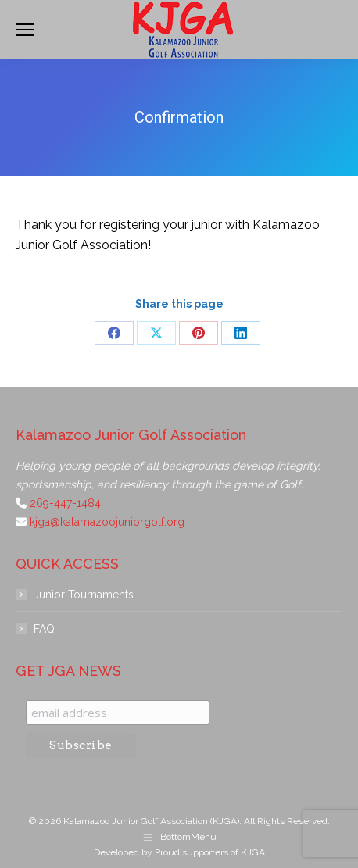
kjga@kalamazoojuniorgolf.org (107, 522)
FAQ (44, 629)
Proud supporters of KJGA (210, 852)
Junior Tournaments (84, 595)
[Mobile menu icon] (25, 30)
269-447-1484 (65, 503)
